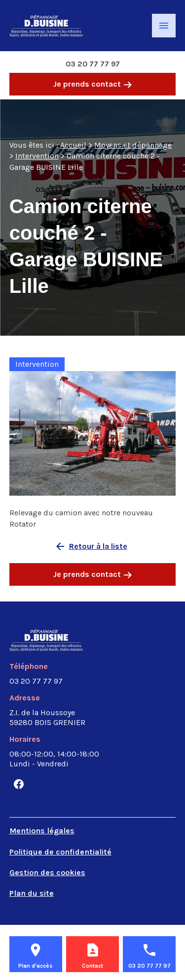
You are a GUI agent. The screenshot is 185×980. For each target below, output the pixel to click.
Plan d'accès (36, 966)
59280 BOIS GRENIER (47, 717)
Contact (92, 966)
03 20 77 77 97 (93, 64)
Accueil (73, 145)
